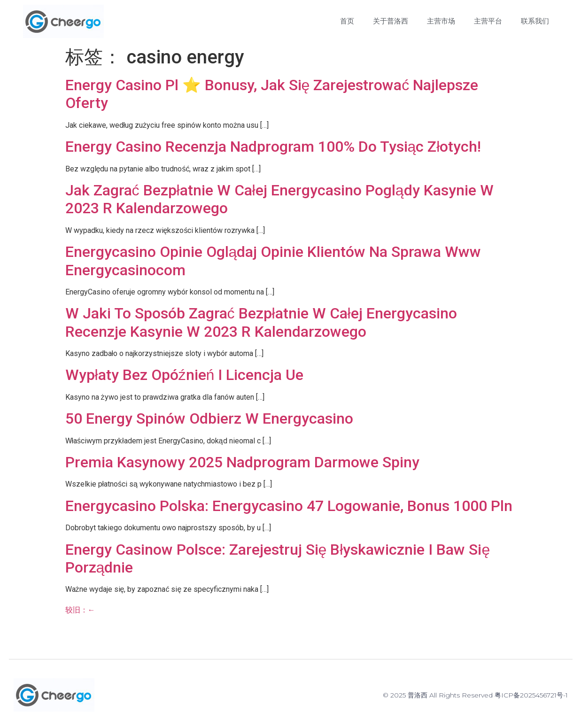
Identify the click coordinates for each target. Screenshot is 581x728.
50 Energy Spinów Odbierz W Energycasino (209, 418)
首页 (347, 21)
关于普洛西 (391, 21)
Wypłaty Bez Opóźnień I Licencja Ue (185, 375)
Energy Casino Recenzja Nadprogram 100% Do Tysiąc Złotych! (273, 147)
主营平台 (488, 21)
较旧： (80, 610)
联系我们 (535, 21)
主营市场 (441, 21)
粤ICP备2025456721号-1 (531, 695)
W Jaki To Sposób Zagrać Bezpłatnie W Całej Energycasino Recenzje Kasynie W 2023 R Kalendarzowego (261, 322)
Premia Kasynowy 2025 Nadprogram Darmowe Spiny (242, 462)
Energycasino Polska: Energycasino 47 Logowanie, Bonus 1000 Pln (289, 506)
